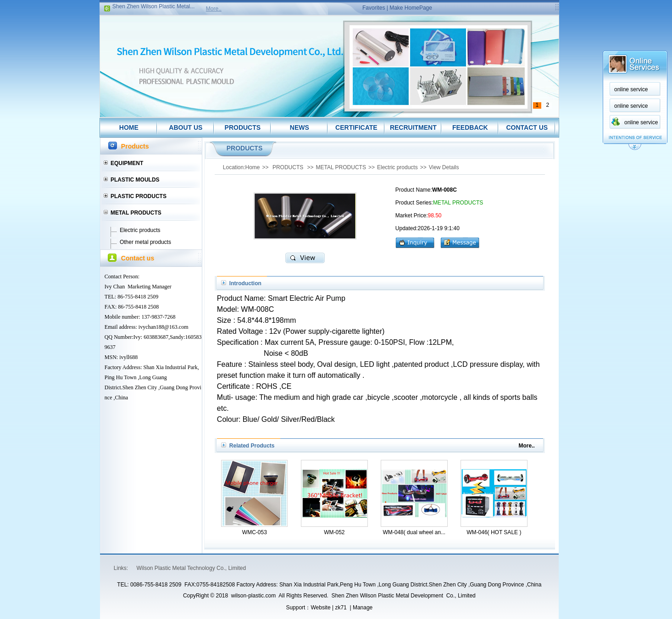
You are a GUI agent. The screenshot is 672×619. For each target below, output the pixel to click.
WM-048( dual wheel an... (414, 532)
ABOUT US (186, 127)
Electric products (140, 230)
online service (631, 89)
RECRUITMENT (413, 127)
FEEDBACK (470, 127)
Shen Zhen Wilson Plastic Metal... (153, 8)
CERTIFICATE (356, 127)
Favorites (374, 8)
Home (253, 167)
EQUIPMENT (127, 163)
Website (320, 608)
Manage (363, 608)
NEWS (300, 127)
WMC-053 (255, 532)
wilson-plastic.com (253, 596)
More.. (214, 9)
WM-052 (334, 532)
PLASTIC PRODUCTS (139, 196)
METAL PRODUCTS (136, 213)
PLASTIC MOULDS (135, 180)
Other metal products (145, 242)
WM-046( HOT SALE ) (494, 532)
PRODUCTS (243, 127)
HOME (129, 127)
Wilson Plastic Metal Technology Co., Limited (192, 568)
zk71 (341, 608)
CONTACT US (527, 127)
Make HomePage (411, 8)
